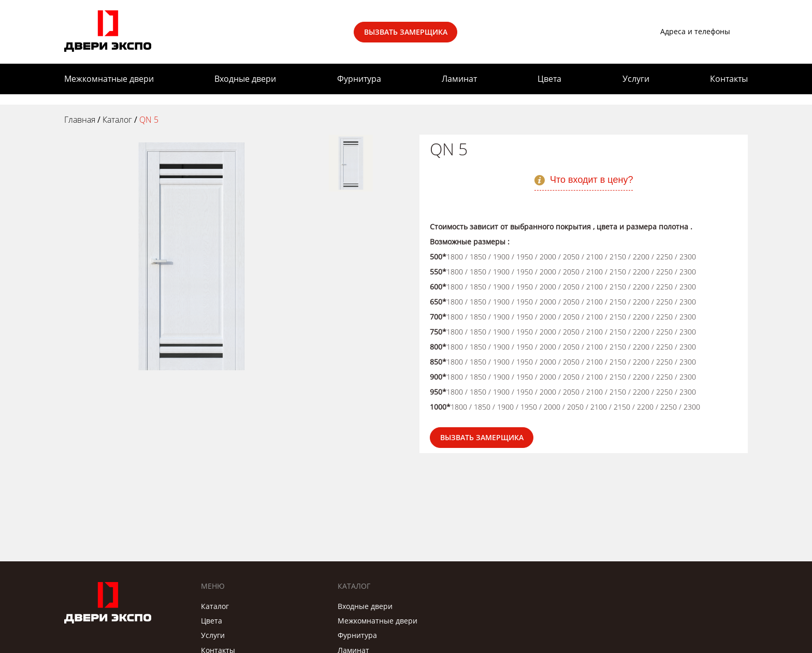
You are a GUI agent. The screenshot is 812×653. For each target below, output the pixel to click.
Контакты (729, 79)
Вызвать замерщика (406, 32)
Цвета (549, 79)
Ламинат (459, 79)
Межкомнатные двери (109, 79)
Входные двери (245, 79)
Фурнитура (359, 79)
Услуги (636, 79)
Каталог (215, 606)
